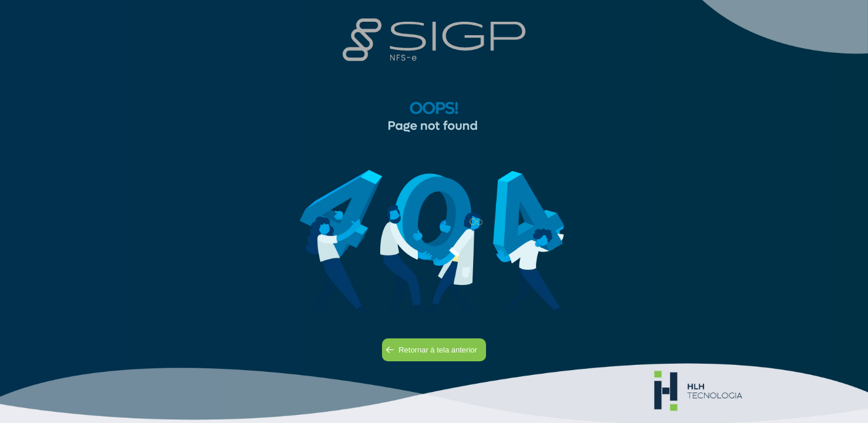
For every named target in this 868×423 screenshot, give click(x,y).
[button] (434, 350)
